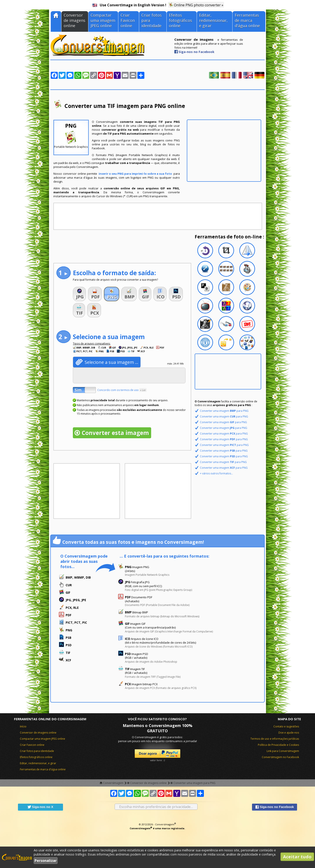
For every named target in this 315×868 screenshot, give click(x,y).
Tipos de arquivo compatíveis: (92, 344)
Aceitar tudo (297, 857)
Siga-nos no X (40, 807)
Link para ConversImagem (283, 751)
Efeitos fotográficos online (180, 20)
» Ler (143, 390)
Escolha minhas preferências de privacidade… (156, 807)
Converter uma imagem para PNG (224, 411)
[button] (79, 294)
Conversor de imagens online (74, 20)
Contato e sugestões (286, 726)
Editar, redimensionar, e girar (213, 20)
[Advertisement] (224, 151)
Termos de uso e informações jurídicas (275, 739)
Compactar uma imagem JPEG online (103, 20)
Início (23, 726)
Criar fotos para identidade (151, 20)
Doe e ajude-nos (289, 733)
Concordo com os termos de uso (122, 390)
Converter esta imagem (115, 433)
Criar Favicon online (128, 20)
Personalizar (46, 861)
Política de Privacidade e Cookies (278, 745)
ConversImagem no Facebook (280, 757)
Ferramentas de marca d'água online (247, 20)
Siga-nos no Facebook (196, 52)
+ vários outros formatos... (216, 473)
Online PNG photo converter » (196, 5)
